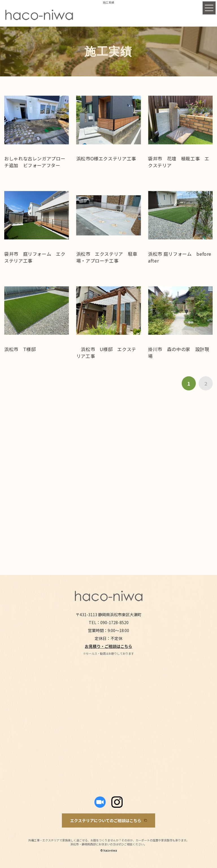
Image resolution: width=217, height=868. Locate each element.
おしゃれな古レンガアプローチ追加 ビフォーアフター (35, 162)
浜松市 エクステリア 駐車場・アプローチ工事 (107, 257)
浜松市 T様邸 (20, 349)
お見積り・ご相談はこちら (108, 646)
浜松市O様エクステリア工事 (106, 158)
